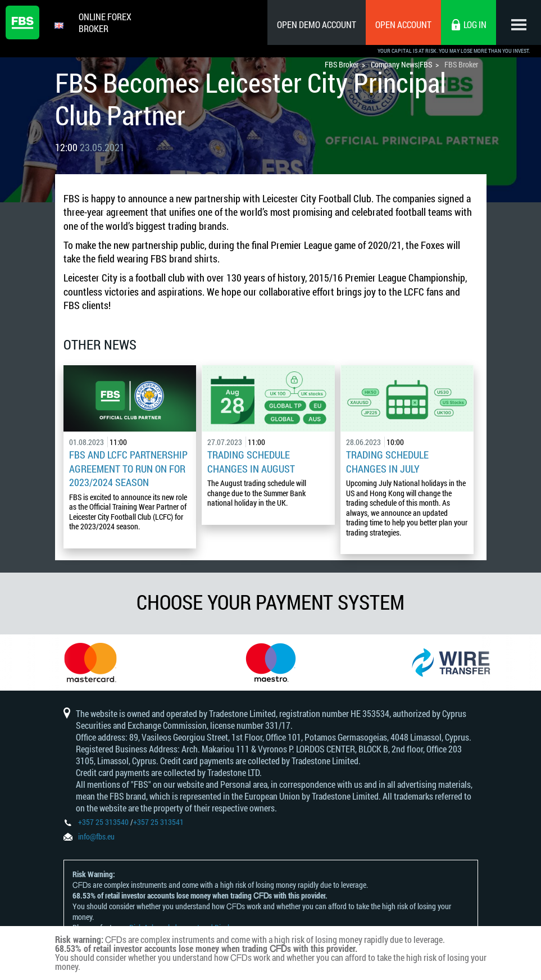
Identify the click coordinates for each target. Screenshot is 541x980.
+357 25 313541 (158, 822)
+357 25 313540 (103, 822)
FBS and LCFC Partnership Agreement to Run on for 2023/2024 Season (128, 468)
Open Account (403, 24)
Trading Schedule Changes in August (251, 461)
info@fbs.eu (96, 836)
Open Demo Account (317, 24)
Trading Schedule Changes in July (387, 461)
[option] (90, 663)
